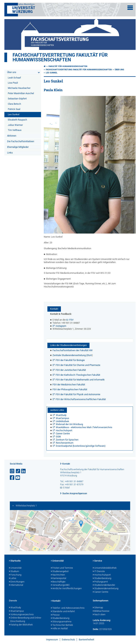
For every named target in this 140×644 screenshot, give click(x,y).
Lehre (13, 578)
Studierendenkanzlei (104, 585)
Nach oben (99, 615)
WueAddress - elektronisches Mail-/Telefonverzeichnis (84, 427)
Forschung (15, 575)
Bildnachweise (101, 611)
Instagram (61, 326)
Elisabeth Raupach (17, 120)
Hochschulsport (64, 430)
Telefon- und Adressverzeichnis (68, 608)
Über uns (12, 72)
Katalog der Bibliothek (21, 625)
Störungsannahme (61, 622)
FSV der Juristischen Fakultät (71, 370)
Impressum (52, 640)
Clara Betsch (14, 104)
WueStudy (61, 415)
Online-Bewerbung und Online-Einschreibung (25, 620)
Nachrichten (58, 575)
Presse (55, 615)
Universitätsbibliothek (105, 568)
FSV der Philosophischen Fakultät (70, 389)
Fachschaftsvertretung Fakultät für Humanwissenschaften (60, 57)
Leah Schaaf (14, 78)
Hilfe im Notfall (59, 629)
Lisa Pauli (13, 83)
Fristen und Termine (62, 568)
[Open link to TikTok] (18, 471)
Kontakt (66, 464)
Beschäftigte (58, 582)
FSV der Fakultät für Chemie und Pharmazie (78, 365)
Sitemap (98, 608)
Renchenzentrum (65, 443)
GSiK (58, 437)
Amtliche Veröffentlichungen (66, 589)
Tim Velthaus (15, 130)
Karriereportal (59, 578)
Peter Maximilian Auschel (21, 93)
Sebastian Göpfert (17, 99)
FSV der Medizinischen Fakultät (69, 385)
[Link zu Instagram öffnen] (12, 471)
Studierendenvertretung (106, 589)
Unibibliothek (62, 421)
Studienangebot (60, 572)
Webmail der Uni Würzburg (69, 424)
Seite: (96, 629)
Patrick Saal (14, 109)
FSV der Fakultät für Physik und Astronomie (78, 394)
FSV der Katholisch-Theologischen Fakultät (78, 375)
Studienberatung (102, 578)
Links (10, 153)
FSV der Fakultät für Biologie (70, 360)
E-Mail (66, 488)
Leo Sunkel (14, 114)
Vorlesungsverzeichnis (21, 615)
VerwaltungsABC (60, 585)
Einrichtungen (17, 582)
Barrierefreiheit (86, 640)
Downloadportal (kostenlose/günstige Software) (81, 446)
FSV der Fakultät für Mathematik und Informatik (80, 380)
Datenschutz (68, 640)
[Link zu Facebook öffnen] (12, 478)
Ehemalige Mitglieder (18, 147)
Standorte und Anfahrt (63, 612)
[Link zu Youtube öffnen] (18, 478)
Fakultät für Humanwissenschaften (68, 66)
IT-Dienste (99, 572)
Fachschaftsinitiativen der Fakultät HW (73, 350)
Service (97, 561)
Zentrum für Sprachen (67, 440)
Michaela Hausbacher (19, 88)
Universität (15, 568)
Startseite (15, 561)
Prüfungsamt (100, 582)
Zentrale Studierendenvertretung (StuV (72, 355)
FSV (71, 320)
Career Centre (63, 433)
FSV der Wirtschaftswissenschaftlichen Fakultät (81, 399)
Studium (14, 572)
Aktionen (12, 136)
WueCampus (62, 418)
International (16, 585)
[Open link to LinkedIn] (24, 471)
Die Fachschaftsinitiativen (21, 141)
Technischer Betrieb (62, 625)
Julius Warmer (15, 125)
